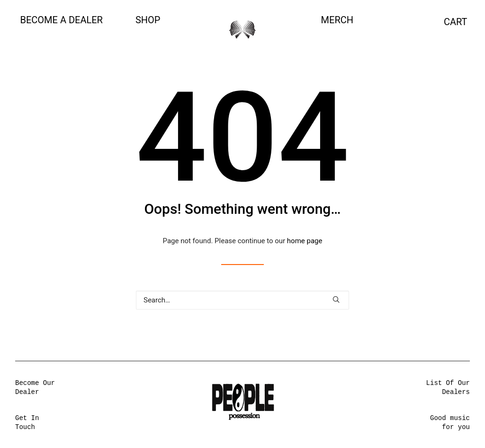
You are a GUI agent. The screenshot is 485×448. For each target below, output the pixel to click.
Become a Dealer (62, 20)
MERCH (337, 20)
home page (305, 241)
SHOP (148, 20)
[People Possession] (242, 29)
